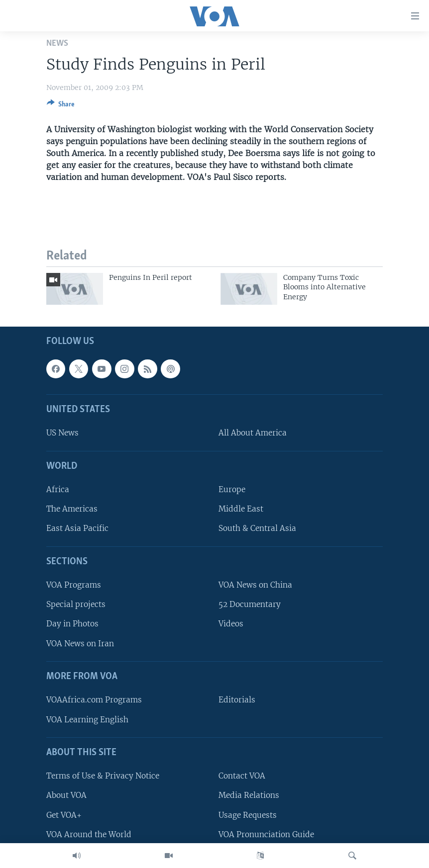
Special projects (76, 604)
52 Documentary (250, 604)
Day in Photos (72, 624)
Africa (58, 489)
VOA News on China (255, 585)
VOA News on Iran (80, 644)
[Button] (61, 106)
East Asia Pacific (77, 528)
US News (62, 433)
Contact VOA (242, 776)
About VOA (66, 795)
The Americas (72, 509)
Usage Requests (248, 815)
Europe (232, 489)
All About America (253, 433)
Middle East (241, 509)
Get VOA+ (64, 815)
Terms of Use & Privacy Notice (103, 776)
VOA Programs (74, 585)
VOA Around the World (89, 834)
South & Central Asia (257, 528)
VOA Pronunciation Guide (266, 834)
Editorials (237, 700)
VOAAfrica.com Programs (94, 700)
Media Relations (249, 795)
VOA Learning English (87, 719)
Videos (231, 624)
